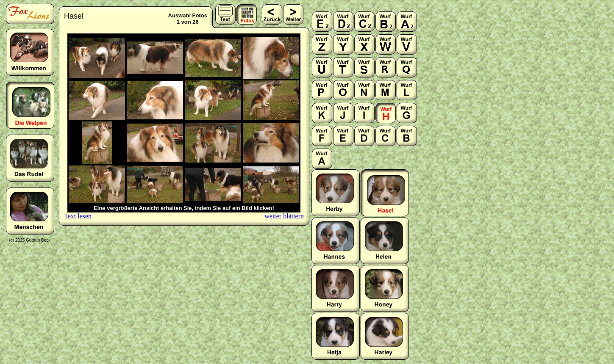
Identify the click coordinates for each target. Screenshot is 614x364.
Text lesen (78, 216)
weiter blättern (284, 216)
